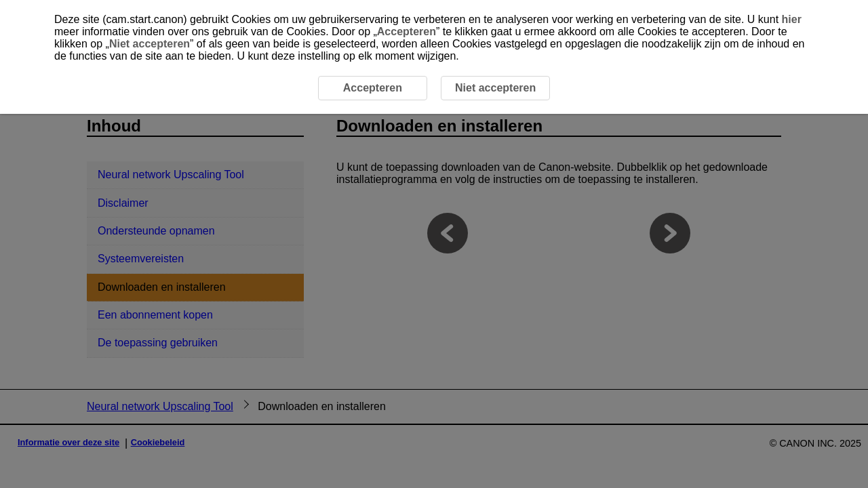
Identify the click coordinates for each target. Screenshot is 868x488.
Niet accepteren (150, 44)
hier (792, 19)
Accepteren (407, 32)
